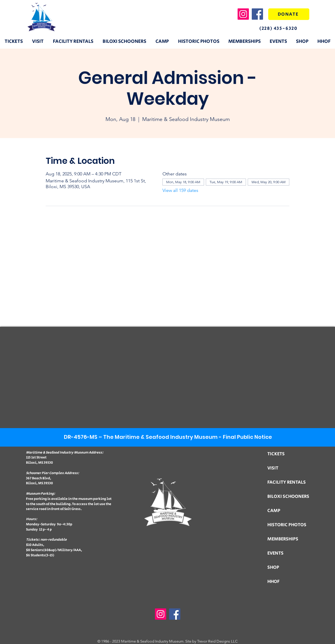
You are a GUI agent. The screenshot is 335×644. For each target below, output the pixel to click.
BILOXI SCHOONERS (288, 497)
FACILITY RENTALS (287, 482)
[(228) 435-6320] (283, 28)
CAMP (274, 511)
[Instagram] (243, 14)
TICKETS (276, 454)
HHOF (273, 582)
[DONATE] (289, 14)
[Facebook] (257, 14)
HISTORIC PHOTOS (287, 525)
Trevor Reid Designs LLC (217, 641)
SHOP (273, 567)
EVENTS (275, 553)
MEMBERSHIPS (283, 539)
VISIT (273, 468)
